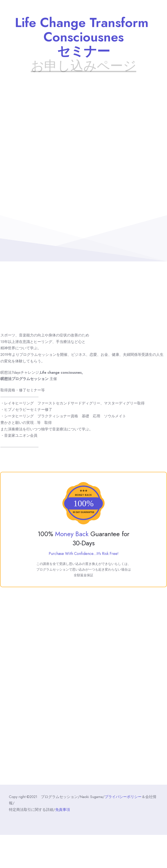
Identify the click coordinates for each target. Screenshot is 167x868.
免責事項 (63, 810)
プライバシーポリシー (123, 797)
